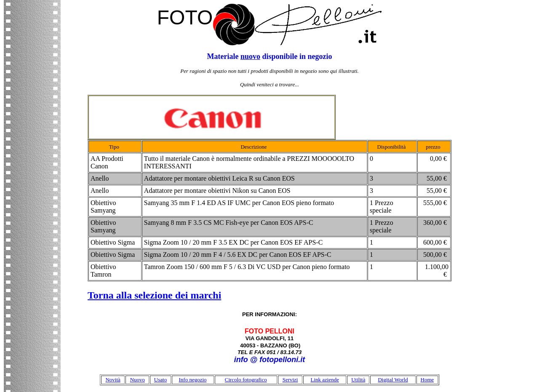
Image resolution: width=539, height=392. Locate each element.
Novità (113, 380)
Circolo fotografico (246, 380)
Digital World (393, 380)
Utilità (358, 380)
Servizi (290, 380)
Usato (160, 380)
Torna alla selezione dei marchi (154, 295)
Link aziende (325, 380)
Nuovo (137, 380)
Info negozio (192, 380)
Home (427, 380)
